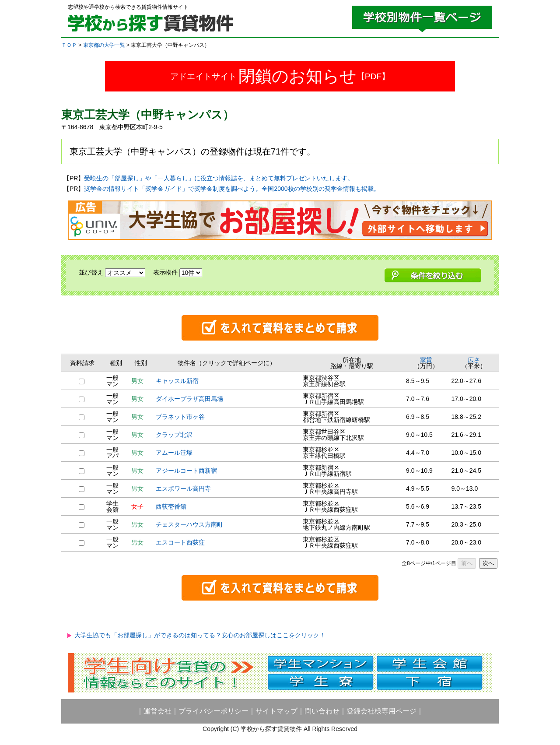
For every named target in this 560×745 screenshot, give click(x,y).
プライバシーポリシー (213, 711)
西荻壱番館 (171, 506)
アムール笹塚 (174, 453)
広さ (474, 360)
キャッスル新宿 (177, 381)
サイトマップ (276, 711)
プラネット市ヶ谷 (180, 417)
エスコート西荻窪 (180, 542)
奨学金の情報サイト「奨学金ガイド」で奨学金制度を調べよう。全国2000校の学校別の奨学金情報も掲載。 (232, 189)
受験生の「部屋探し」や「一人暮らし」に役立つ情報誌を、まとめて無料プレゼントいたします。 (219, 178)
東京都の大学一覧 (104, 45)
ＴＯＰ (69, 45)
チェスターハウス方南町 (189, 524)
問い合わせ (322, 711)
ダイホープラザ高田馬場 (189, 399)
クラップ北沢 (174, 435)
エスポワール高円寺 (183, 488)
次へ (488, 563)
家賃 (426, 360)
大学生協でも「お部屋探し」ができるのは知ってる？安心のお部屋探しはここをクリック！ (200, 635)
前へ (467, 563)
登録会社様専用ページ (381, 711)
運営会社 (157, 711)
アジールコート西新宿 (186, 471)
